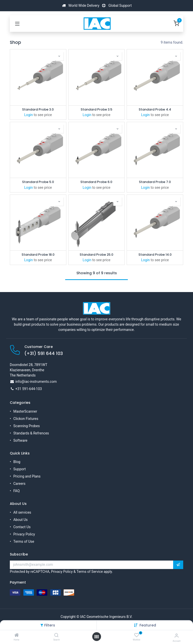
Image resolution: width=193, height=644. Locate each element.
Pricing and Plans (27, 476)
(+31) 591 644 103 (44, 353)
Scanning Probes (27, 426)
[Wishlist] (137, 635)
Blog (17, 462)
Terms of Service (90, 572)
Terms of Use (24, 541)
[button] (148, 625)
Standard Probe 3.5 (96, 109)
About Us (20, 520)
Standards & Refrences (31, 433)
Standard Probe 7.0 (155, 182)
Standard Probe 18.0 (38, 255)
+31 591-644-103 (29, 389)
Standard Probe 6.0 (96, 182)
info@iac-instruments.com (36, 382)
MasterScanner (25, 411)
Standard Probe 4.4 (155, 109)
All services (22, 512)
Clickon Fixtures (26, 419)
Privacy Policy (24, 534)
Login (29, 115)
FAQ (16, 491)
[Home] (17, 635)
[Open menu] (96, 637)
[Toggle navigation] (17, 24)
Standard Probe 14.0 (155, 255)
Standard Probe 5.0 (38, 182)
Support (19, 469)
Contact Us (22, 527)
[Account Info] (177, 636)
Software (20, 440)
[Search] (56, 635)
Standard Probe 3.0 (38, 109)
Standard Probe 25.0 (96, 255)
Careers (19, 484)
